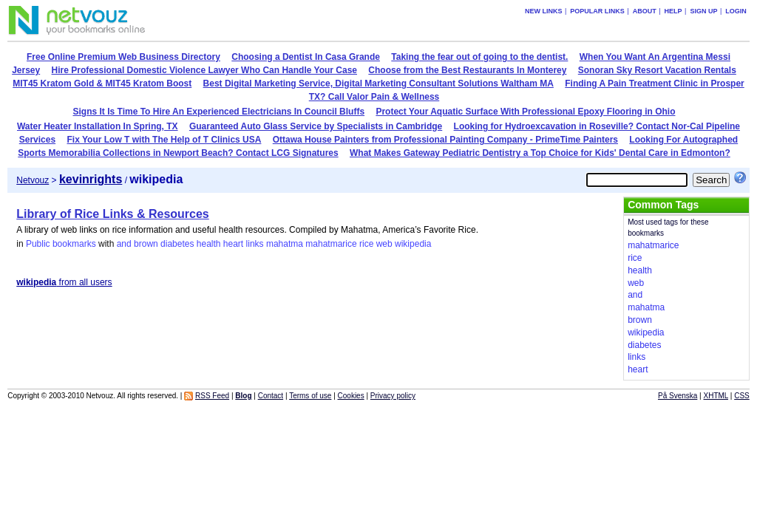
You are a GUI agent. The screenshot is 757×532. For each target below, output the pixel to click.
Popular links (597, 11)
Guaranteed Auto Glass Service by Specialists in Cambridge (316, 126)
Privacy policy (393, 396)
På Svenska (678, 396)
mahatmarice (331, 244)
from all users (64, 282)
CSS (742, 396)
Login (736, 11)
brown (146, 244)
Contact (271, 396)
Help (673, 11)
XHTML (716, 396)
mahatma (285, 244)
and (124, 244)
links (255, 244)
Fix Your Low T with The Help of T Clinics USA (164, 140)
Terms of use (310, 396)
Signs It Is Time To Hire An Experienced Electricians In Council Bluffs (219, 112)
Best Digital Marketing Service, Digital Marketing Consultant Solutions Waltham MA (378, 83)
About (645, 11)
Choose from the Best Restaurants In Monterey (467, 70)
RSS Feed (212, 396)
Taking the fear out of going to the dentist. (479, 57)
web (384, 244)
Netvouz (33, 180)
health (209, 244)
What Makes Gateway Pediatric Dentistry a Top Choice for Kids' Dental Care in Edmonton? (540, 153)
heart (233, 244)
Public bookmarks (61, 244)
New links (544, 11)
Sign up (703, 11)
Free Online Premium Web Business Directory (123, 57)
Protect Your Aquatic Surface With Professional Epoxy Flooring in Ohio (525, 112)
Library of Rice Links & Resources (113, 214)
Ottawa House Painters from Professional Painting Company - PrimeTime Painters (445, 140)
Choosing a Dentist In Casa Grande (306, 57)
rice (366, 244)
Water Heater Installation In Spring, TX (98, 126)
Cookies (351, 396)
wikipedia (413, 244)
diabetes (177, 244)
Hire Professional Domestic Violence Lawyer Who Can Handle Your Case (204, 70)
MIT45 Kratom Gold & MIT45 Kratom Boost (102, 83)
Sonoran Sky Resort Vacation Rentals (657, 70)
